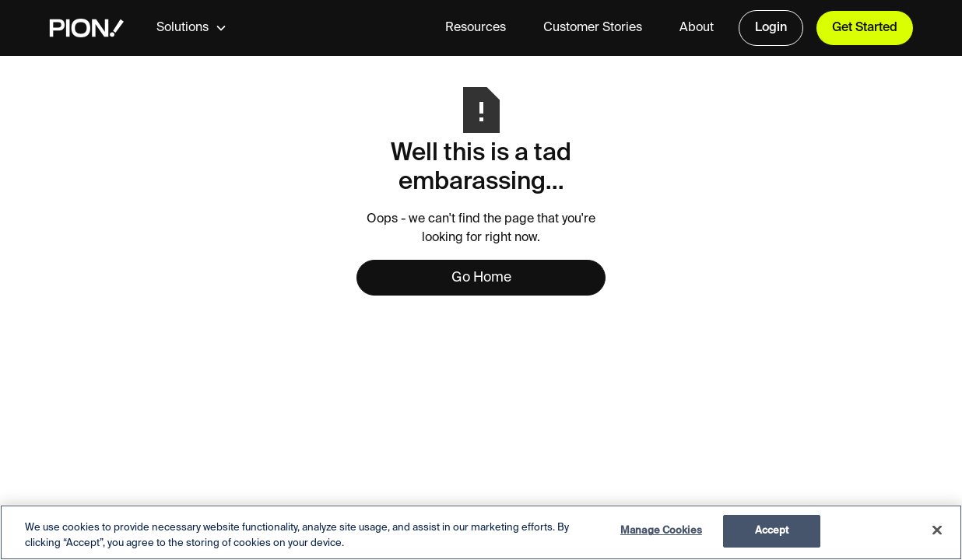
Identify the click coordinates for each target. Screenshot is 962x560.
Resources (476, 28)
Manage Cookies (661, 531)
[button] (204, 28)
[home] (87, 28)
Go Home (481, 278)
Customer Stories (593, 28)
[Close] (937, 530)
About (697, 28)
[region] (481, 532)
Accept (772, 531)
